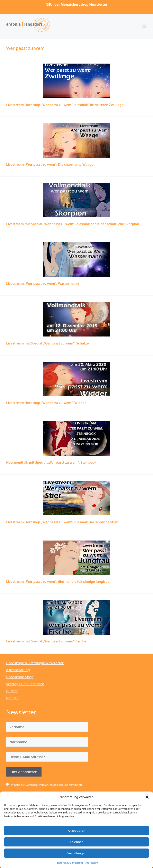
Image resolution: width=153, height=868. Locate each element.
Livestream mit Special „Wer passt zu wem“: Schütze (47, 343)
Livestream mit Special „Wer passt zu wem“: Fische (46, 641)
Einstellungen (76, 853)
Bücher (12, 691)
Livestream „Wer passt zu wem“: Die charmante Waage (50, 164)
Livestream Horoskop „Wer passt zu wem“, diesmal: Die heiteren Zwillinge (65, 105)
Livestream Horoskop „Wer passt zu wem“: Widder (46, 403)
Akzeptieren (76, 830)
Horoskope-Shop (20, 677)
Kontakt (12, 698)
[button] (147, 797)
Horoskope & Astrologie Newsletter (35, 663)
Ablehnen (77, 842)
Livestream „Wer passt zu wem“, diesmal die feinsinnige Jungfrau (58, 582)
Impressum (91, 863)
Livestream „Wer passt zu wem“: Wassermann (42, 284)
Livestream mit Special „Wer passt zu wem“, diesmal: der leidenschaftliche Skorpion (73, 224)
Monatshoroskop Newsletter (84, 5)
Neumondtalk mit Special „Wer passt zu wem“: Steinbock (51, 462)
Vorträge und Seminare (25, 684)
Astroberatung (18, 670)
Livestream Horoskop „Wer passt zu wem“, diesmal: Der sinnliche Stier (62, 522)
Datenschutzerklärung (70, 863)
